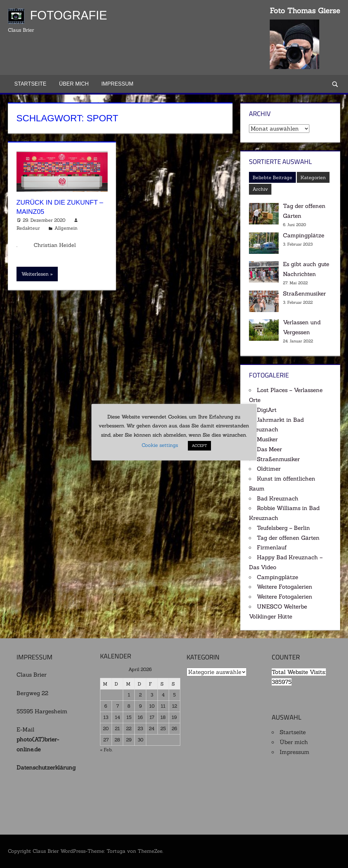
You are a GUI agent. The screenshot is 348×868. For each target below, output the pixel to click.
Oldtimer (269, 469)
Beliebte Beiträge (272, 178)
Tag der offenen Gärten (288, 538)
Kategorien (313, 178)
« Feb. (106, 750)
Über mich (74, 84)
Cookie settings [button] (160, 445)
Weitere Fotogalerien (285, 587)
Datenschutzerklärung (46, 768)
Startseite (30, 84)
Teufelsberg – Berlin (283, 528)
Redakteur (28, 228)
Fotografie (69, 15)
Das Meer (269, 449)
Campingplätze (304, 235)
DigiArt (267, 410)
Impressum (117, 84)
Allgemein (66, 228)
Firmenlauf (272, 547)
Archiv (260, 189)
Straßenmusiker (304, 294)
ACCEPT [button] (200, 446)
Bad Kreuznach (278, 498)
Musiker (267, 439)
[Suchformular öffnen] (335, 84)
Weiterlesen (35, 274)
